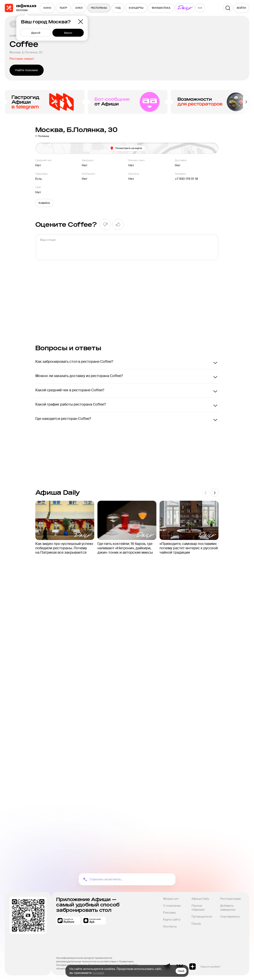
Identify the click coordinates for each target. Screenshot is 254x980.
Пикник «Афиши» (198, 908)
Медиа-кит (171, 899)
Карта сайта (172, 920)
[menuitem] (47, 8)
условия (98, 973)
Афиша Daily (200, 899)
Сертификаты (230, 917)
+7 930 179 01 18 (186, 179)
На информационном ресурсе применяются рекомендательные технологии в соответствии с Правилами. (95, 960)
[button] (44, 203)
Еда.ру (196, 924)
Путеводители (202, 917)
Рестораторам (230, 899)
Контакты (170, 926)
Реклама (169, 913)
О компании (172, 906)
